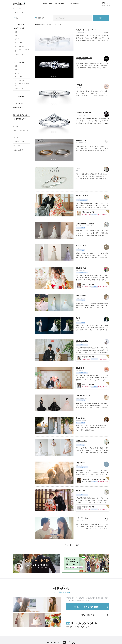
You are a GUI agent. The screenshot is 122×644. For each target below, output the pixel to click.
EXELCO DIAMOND (84, 57)
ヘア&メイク (19, 43)
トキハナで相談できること (60, 592)
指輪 (16, 32)
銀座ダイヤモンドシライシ (86, 30)
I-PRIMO (79, 85)
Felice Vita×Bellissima (85, 223)
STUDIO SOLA (82, 340)
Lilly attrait (80, 463)
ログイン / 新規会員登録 (21, 130)
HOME (16, 8)
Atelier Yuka (81, 246)
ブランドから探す (19, 96)
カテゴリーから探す (20, 28)
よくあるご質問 (18, 150)
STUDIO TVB (81, 268)
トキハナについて (19, 142)
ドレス (17, 35)
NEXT (77, 545)
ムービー (18, 58)
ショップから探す (19, 62)
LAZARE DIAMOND (84, 113)
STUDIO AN (81, 491)
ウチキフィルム (82, 518)
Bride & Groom (82, 418)
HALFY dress (81, 440)
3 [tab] (56, 50)
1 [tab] (52, 50)
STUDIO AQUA (82, 196)
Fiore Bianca (81, 296)
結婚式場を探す (48, 3)
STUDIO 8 (80, 368)
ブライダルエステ (20, 46)
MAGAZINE (17, 146)
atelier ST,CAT (82, 140)
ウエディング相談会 (73, 3)
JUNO (78, 318)
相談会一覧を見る (87, 615)
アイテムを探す (60, 3)
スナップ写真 (19, 55)
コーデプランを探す (20, 119)
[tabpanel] (54, 95)
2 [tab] (54, 50)
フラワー (18, 39)
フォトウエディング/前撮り (22, 50)
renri (78, 168)
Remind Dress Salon (84, 396)
